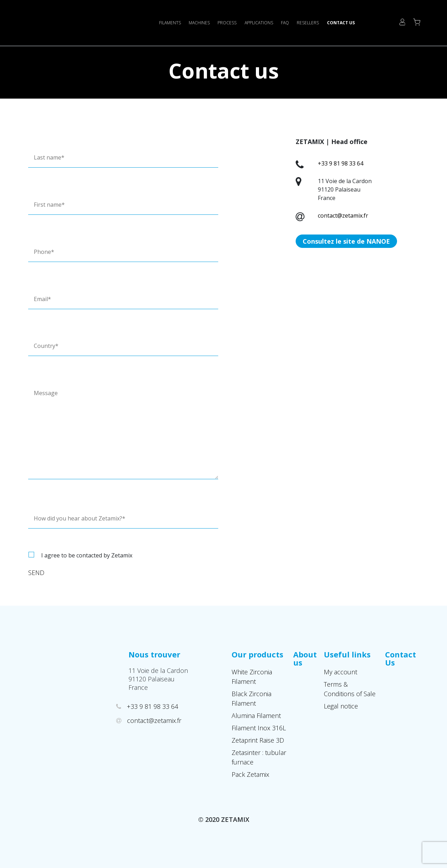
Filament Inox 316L (259, 728)
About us (305, 658)
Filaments (170, 23)
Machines (199, 23)
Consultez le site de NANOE (346, 241)
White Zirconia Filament (252, 677)
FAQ (285, 23)
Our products (257, 654)
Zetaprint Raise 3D (258, 740)
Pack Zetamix (250, 774)
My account (341, 672)
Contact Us (341, 23)
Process (227, 23)
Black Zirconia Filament (251, 698)
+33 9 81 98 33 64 (341, 164)
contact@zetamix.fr (343, 216)
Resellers (308, 23)
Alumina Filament (256, 716)
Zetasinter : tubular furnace (259, 757)
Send (36, 573)
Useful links (347, 654)
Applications (259, 23)
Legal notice (341, 706)
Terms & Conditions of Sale (350, 689)
